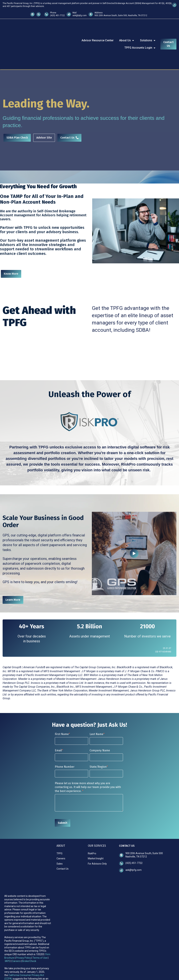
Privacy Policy (24, 914)
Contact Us (168, 33)
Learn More (13, 578)
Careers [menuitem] (61, 837)
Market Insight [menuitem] (96, 837)
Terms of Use (40, 914)
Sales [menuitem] (60, 842)
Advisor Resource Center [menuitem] (98, 29)
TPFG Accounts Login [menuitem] (140, 37)
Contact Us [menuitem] (63, 847)
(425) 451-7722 (57, 15)
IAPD (8, 917)
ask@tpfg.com (80, 15)
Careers (16, 917)
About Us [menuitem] (127, 29)
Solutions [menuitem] (148, 29)
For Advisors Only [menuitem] (97, 842)
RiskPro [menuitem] (92, 832)
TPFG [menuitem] (59, 832)
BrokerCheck (29, 917)
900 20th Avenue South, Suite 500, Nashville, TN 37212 (121, 15)
